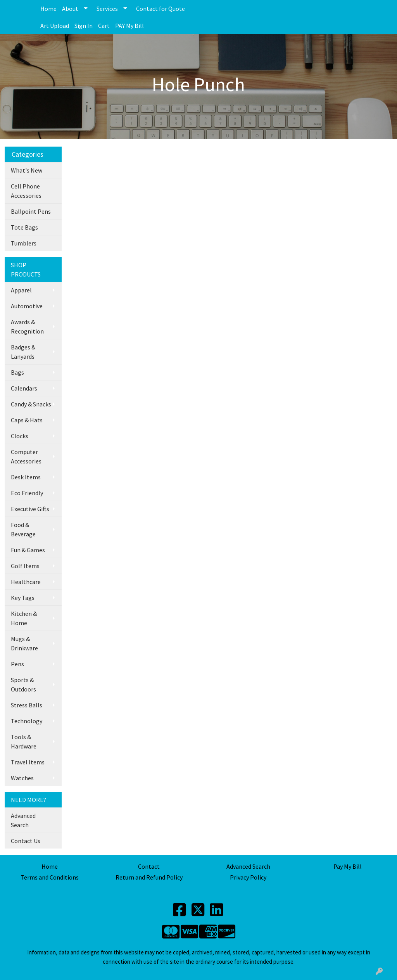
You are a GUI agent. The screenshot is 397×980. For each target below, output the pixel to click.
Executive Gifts (30, 509)
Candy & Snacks (31, 404)
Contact (149, 866)
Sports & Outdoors (23, 684)
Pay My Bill (348, 866)
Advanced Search (23, 820)
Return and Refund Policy (149, 877)
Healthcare (26, 582)
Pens (17, 664)
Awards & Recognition (27, 327)
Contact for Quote (161, 9)
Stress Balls (27, 705)
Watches (22, 778)
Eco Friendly (27, 493)
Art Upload (55, 26)
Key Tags (23, 598)
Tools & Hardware (24, 741)
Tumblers (24, 243)
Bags (17, 372)
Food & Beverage (23, 529)
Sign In (84, 26)
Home (48, 9)
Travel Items (28, 762)
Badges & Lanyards (23, 352)
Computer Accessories (26, 456)
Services (107, 9)
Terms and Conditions (50, 877)
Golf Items (25, 566)
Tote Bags (24, 227)
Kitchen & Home (24, 618)
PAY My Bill (129, 26)
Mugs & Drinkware (24, 643)
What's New (27, 170)
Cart (104, 26)
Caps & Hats (27, 420)
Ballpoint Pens (31, 211)
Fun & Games (28, 550)
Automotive (27, 306)
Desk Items (26, 477)
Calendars (24, 388)
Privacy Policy (248, 877)
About (70, 9)
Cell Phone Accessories (26, 191)
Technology (27, 721)
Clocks (20, 436)
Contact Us (26, 841)
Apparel (21, 290)
